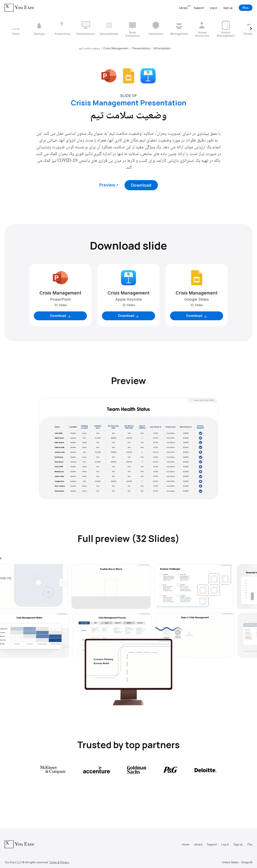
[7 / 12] (156, 29)
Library (198, 844)
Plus (246, 8)
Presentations (141, 48)
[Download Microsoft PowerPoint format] (109, 75)
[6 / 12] (132, 29)
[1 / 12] (16, 29)
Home (186, 844)
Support (199, 8)
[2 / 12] (39, 29)
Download (141, 185)
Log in (214, 8)
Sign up (228, 8)
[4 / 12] (86, 29)
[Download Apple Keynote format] (148, 75)
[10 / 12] (226, 29)
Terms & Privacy (59, 862)
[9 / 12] (202, 29)
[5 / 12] (109, 29)
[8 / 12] (179, 29)
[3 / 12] (62, 29)
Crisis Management (116, 48)
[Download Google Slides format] (128, 75)
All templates (162, 48)
